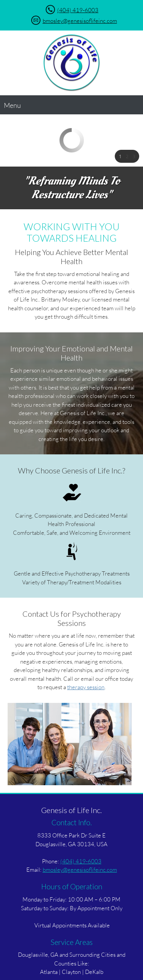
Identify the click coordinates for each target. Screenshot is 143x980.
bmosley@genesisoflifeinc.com (80, 21)
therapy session (86, 687)
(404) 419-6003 (78, 10)
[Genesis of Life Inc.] (72, 63)
